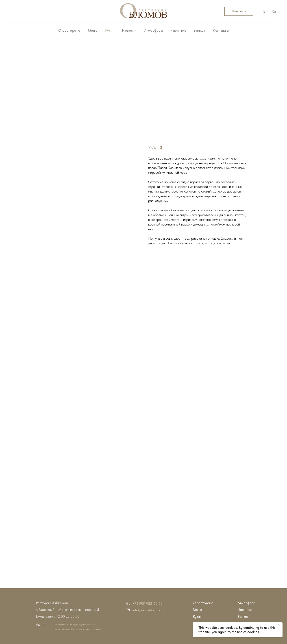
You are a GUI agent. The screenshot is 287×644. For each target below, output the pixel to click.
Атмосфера (154, 30)
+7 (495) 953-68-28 (147, 603)
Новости (129, 30)
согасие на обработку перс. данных (78, 629)
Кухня (110, 30)
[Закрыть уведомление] (279, 625)
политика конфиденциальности (75, 624)
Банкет (199, 30)
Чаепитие (178, 30)
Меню (93, 30)
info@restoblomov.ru (148, 610)
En (265, 11)
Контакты (221, 30)
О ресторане (69, 30)
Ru (274, 11)
